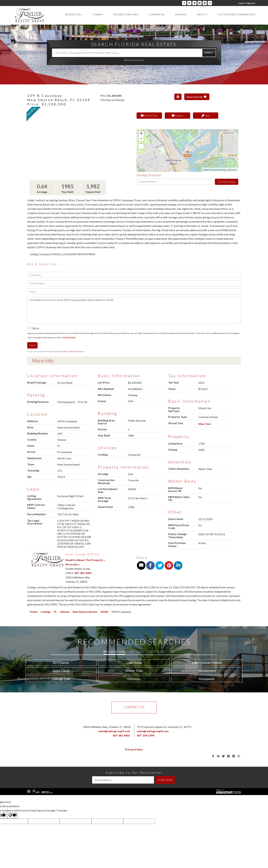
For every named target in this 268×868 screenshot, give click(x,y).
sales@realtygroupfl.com (114, 731)
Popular (157, 652)
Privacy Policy (69, 337)
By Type (137, 652)
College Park (61, 679)
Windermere (207, 671)
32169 (104, 612)
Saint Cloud (61, 671)
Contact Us (134, 707)
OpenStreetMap (219, 170)
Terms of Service (76, 352)
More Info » (73, 564)
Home (34, 612)
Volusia (65, 612)
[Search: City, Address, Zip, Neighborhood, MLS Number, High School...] (134, 53)
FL (55, 612)
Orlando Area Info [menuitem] (126, 14)
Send (32, 345)
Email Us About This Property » (85, 560)
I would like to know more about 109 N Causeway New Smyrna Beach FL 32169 (134, 310)
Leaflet (206, 170)
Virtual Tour (149, 115)
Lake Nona (134, 663)
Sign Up (251, 3)
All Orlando (61, 663)
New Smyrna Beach (85, 612)
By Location (114, 652)
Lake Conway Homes (207, 663)
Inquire (177, 115)
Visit (206, 115)
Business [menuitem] (181, 14)
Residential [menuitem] (73, 14)
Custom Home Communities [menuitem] (236, 14)
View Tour (205, 424)
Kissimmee (207, 679)
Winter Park (134, 671)
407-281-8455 (83, 573)
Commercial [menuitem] (157, 14)
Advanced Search (134, 60)
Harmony (134, 679)
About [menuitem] (202, 14)
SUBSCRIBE (165, 780)
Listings (46, 612)
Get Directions (227, 182)
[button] (209, 53)
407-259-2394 (145, 735)
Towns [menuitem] (98, 14)
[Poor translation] (12, 816)
